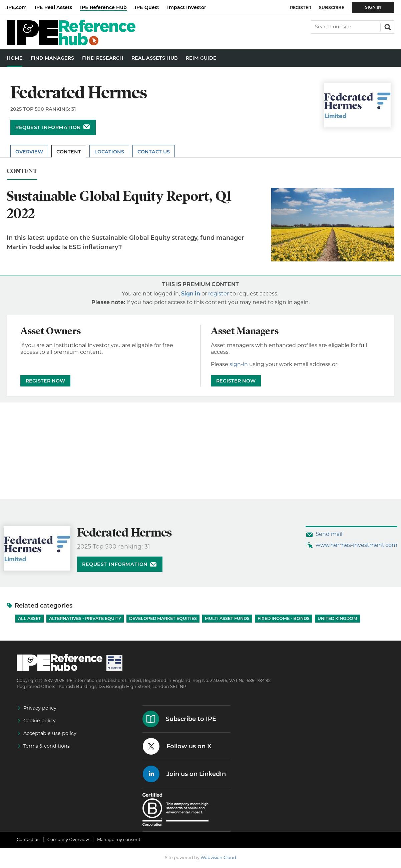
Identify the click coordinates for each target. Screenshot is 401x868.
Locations (109, 152)
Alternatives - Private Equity (85, 618)
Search (387, 26)
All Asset (30, 618)
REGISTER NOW (45, 381)
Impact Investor (187, 7)
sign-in (239, 364)
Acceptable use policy (50, 733)
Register (301, 8)
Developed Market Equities (163, 618)
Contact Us (154, 152)
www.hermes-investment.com (356, 545)
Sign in (191, 294)
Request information (48, 127)
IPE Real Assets (53, 7)
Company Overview (68, 839)
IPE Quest (147, 7)
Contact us (28, 839)
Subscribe (332, 8)
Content (69, 152)
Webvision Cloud (218, 857)
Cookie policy (40, 721)
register (219, 294)
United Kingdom (337, 618)
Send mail (329, 534)
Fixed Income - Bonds (284, 618)
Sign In (373, 7)
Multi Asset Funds (227, 618)
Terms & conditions (47, 746)
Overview (29, 152)
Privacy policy (40, 708)
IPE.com (17, 7)
